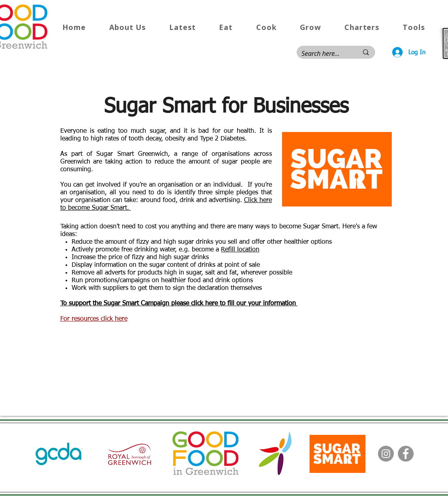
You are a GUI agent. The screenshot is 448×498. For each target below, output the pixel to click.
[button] (127, 27)
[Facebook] (406, 454)
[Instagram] (386, 454)
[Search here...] (324, 53)
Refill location (240, 250)
